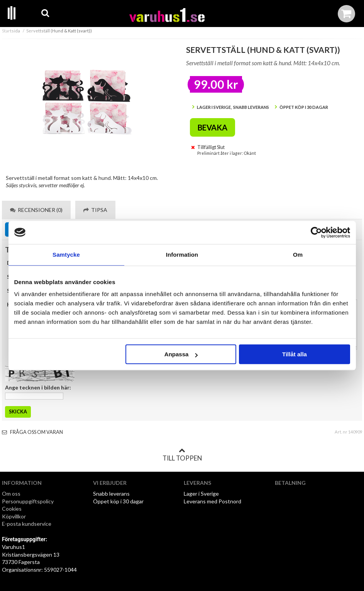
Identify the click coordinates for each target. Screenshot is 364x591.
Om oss (11, 494)
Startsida (11, 31)
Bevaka (212, 127)
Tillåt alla (295, 354)
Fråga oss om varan (32, 432)
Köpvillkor (14, 516)
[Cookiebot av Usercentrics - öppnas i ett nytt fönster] (316, 232)
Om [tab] (298, 255)
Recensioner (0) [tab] (36, 210)
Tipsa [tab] (95, 210)
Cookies (12, 509)
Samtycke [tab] (66, 255)
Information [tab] (182, 255)
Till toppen (182, 455)
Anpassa (181, 354)
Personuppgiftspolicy (28, 501)
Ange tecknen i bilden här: (38, 387)
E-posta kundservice (27, 524)
